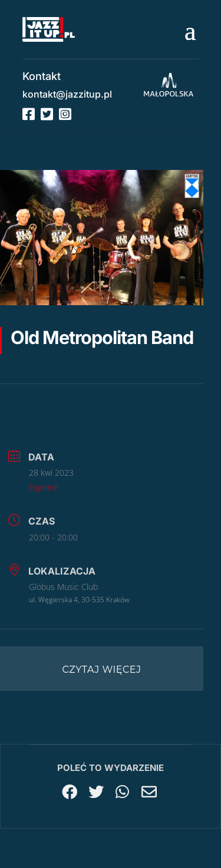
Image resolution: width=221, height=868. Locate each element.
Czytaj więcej (102, 670)
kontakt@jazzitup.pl (67, 94)
